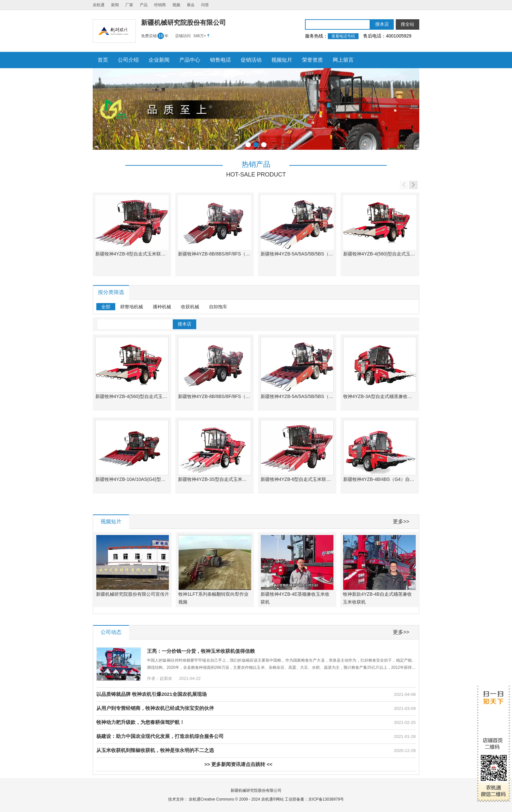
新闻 (115, 5)
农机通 (99, 5)
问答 (205, 5)
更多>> (401, 521)
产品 (144, 5)
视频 (176, 5)
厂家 (129, 5)
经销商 (160, 5)
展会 (191, 5)
